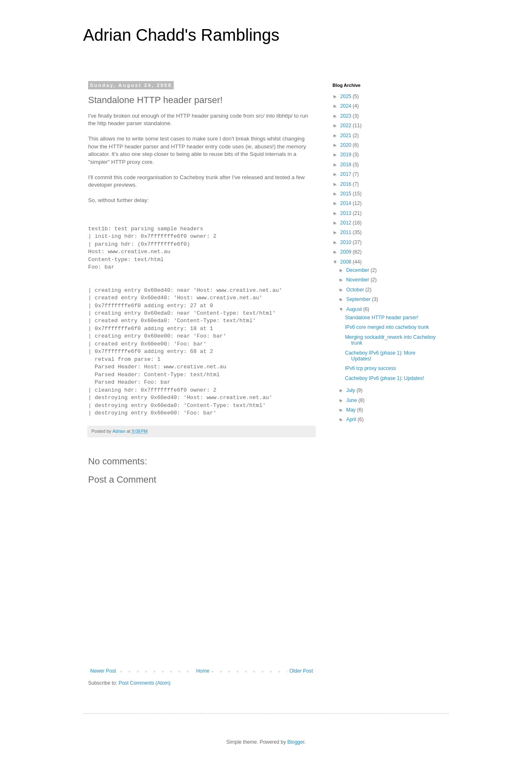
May (352, 410)
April (352, 419)
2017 (347, 174)
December (358, 270)
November (358, 280)
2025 (347, 96)
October (356, 290)
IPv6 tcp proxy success (371, 368)
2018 (347, 165)
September (359, 299)
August (355, 309)
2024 (347, 106)
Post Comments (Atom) (144, 683)
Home (203, 671)
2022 (347, 126)
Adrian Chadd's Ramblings (181, 35)
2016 (347, 184)
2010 (347, 242)
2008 (347, 262)
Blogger (296, 742)
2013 (347, 213)
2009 (347, 252)
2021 (347, 136)
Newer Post (103, 671)
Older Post (301, 671)
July (351, 390)
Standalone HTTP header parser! (382, 318)
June (352, 400)
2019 (347, 155)
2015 (347, 194)
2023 (347, 116)
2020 (347, 145)
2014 (347, 203)
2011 (347, 232)
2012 (347, 223)
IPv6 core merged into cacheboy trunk (387, 327)
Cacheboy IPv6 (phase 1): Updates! (384, 378)
